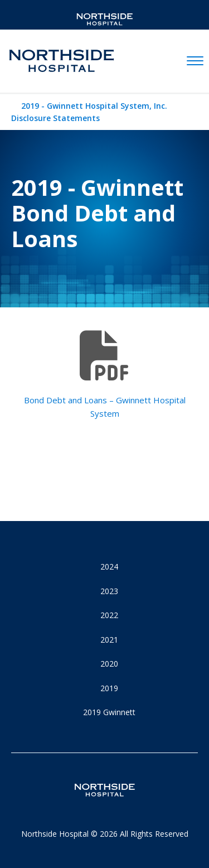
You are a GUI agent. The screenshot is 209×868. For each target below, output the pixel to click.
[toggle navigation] (195, 61)
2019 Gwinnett (109, 712)
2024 (109, 566)
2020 (109, 664)
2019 (109, 688)
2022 (109, 615)
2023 (109, 591)
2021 (109, 640)
